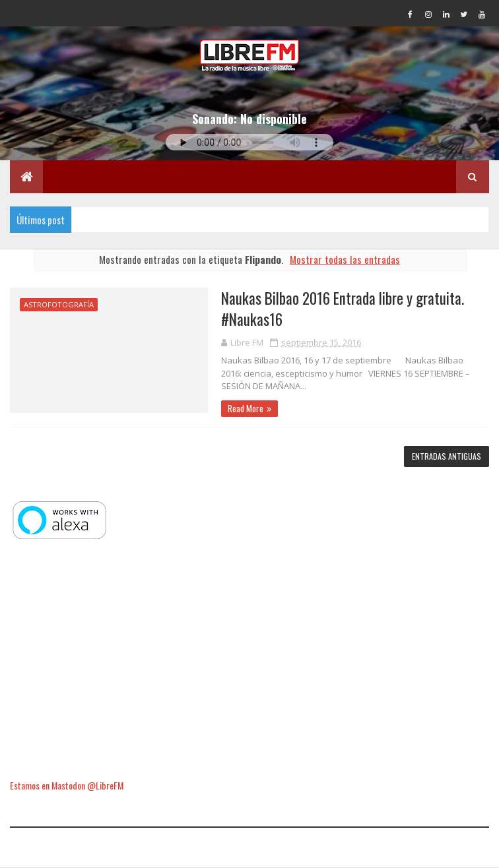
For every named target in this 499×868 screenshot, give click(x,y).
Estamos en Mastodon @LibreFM (67, 785)
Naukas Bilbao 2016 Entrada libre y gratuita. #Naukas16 (343, 309)
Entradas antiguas (447, 456)
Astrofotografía (59, 304)
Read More (246, 408)
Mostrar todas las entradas (345, 259)
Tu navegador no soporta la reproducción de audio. (249, 142)
